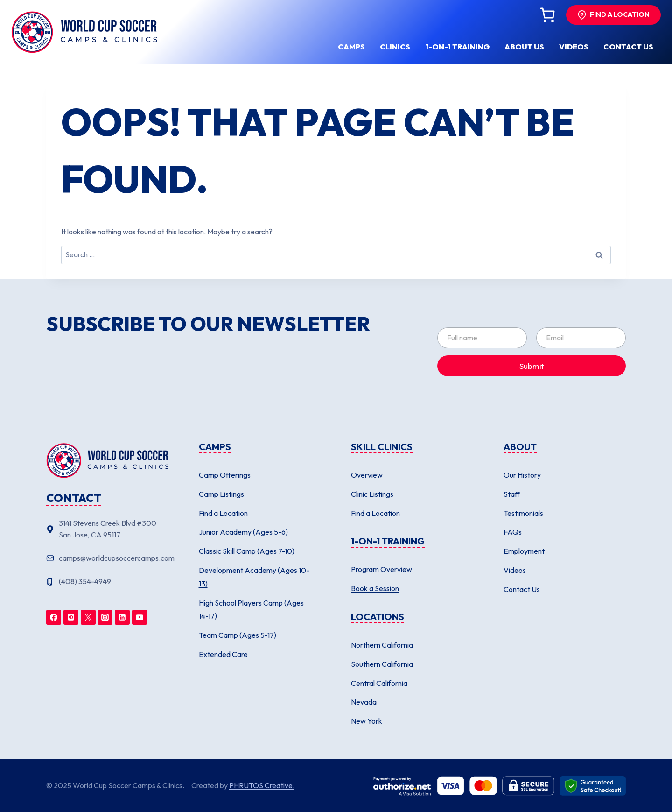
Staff (512, 494)
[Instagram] (105, 617)
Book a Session (375, 588)
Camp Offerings (225, 475)
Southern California (382, 664)
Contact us (628, 47)
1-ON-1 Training (457, 47)
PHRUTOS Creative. (262, 785)
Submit (532, 366)
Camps (351, 47)
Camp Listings (221, 494)
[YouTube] (140, 617)
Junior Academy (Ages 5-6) (243, 532)
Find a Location (223, 513)
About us (524, 47)
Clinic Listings (372, 494)
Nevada (364, 702)
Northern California (382, 645)
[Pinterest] (71, 617)
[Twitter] (88, 617)
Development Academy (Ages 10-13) (254, 577)
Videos (574, 47)
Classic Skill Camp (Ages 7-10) (247, 551)
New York (367, 721)
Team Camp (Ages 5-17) (238, 635)
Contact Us (522, 589)
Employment (524, 551)
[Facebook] (54, 617)
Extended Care (223, 654)
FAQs (513, 532)
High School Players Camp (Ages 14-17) (251, 610)
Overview (367, 475)
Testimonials (523, 513)
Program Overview (381, 569)
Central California (379, 683)
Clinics (395, 47)
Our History (522, 475)
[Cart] (547, 15)
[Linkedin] (122, 617)
